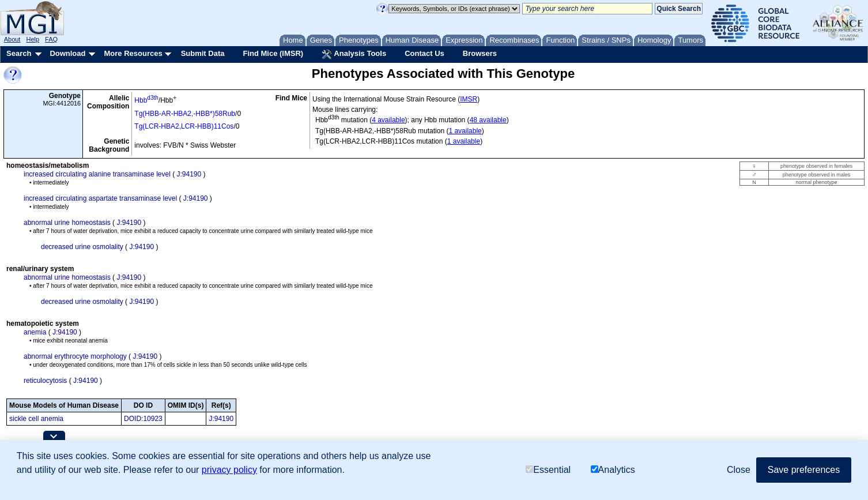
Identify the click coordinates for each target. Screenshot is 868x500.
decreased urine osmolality (82, 247)
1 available (465, 131)
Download (67, 53)
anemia (35, 332)
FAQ (51, 39)
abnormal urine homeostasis (67, 223)
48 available (488, 120)
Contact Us (424, 53)
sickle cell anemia (36, 419)
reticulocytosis (45, 381)
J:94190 (189, 174)
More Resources (133, 53)
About (12, 39)
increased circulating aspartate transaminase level (100, 198)
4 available (388, 120)
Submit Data (203, 53)
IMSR (469, 99)
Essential (548, 470)
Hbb (146, 100)
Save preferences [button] (804, 470)
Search (19, 53)
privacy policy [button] (229, 470)
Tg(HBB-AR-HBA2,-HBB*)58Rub (185, 114)
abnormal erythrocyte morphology (75, 356)
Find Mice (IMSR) (273, 53)
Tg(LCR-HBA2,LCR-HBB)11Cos (184, 126)
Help (33, 39)
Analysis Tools (354, 54)
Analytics (613, 470)
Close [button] (739, 470)
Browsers (480, 53)
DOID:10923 (143, 419)
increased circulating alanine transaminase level (97, 174)
